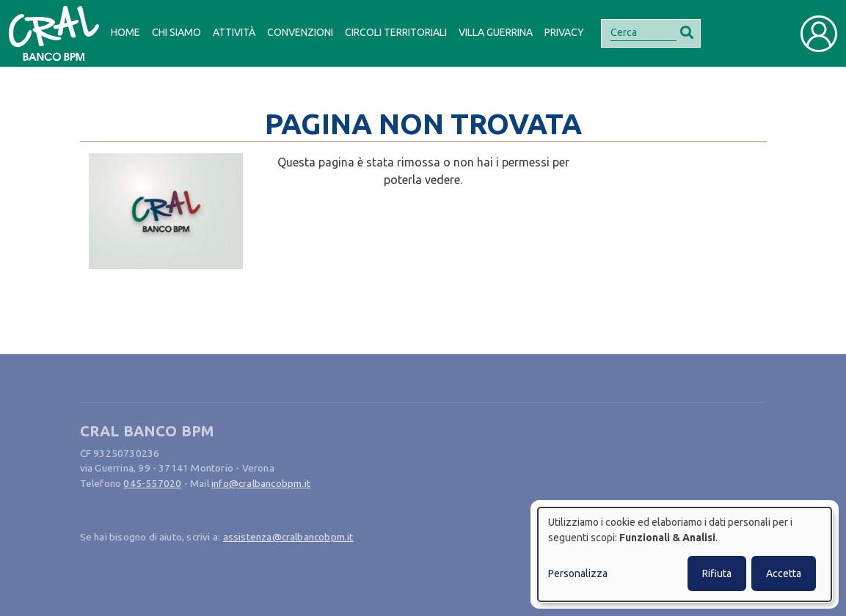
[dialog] (685, 554)
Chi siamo (176, 32)
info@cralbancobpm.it (261, 483)
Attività (234, 32)
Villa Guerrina (496, 32)
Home (125, 32)
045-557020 (152, 483)
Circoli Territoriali (396, 32)
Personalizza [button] (578, 573)
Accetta (784, 573)
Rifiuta (717, 573)
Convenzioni (300, 32)
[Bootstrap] (54, 33)
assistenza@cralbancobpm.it (288, 537)
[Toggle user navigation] (819, 34)
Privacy (564, 32)
